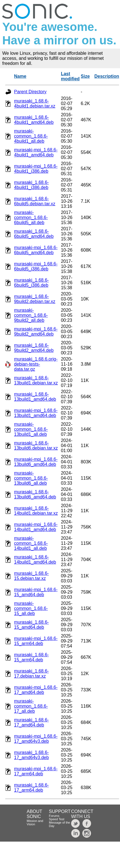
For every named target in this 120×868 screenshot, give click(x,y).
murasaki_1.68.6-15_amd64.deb (31, 625)
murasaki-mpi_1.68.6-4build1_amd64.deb (36, 152)
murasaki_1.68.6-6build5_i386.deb (31, 283)
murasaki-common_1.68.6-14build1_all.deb (31, 543)
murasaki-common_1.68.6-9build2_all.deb (31, 315)
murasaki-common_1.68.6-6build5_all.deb (31, 217)
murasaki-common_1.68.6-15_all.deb (31, 608)
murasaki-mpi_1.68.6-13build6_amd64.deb (36, 462)
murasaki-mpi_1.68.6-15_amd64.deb (36, 592)
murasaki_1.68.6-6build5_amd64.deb (34, 234)
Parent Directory (30, 92)
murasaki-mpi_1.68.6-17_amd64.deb (36, 690)
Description (107, 76)
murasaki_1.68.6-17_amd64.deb (31, 722)
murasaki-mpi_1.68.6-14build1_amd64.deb (36, 527)
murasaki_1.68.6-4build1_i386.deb (31, 185)
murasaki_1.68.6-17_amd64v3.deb (31, 755)
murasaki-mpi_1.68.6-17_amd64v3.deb (36, 739)
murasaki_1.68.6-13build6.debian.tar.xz (36, 446)
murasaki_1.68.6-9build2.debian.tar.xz (35, 299)
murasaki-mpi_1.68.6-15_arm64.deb (36, 641)
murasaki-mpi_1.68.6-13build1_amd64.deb (36, 413)
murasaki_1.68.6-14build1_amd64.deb (35, 560)
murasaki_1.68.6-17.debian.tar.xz (31, 674)
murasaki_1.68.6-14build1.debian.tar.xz (36, 511)
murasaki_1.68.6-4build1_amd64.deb (34, 120)
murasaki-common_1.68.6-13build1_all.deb (31, 429)
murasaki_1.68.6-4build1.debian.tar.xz (35, 103)
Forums (54, 816)
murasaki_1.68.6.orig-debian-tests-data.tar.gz (36, 364)
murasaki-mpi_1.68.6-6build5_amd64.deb (36, 250)
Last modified (70, 76)
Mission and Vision (35, 823)
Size (85, 76)
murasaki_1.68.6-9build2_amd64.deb (34, 348)
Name (20, 76)
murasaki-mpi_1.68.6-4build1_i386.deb (36, 169)
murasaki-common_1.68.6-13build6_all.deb (31, 478)
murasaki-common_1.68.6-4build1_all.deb (31, 136)
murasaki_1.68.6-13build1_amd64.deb (35, 397)
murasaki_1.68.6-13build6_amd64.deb (35, 494)
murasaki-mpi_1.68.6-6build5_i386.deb (36, 266)
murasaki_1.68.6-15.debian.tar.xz (31, 576)
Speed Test (57, 819)
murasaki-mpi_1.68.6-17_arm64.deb (36, 771)
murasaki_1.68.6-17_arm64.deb (31, 788)
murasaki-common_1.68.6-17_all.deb (31, 706)
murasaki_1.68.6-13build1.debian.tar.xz (36, 380)
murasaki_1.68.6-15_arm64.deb (31, 657)
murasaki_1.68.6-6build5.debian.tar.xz (35, 201)
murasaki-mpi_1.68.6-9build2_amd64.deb (36, 332)
